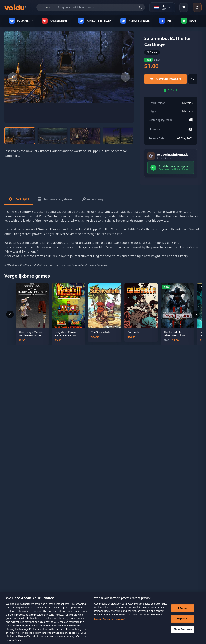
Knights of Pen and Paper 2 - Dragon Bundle (66, 334)
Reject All (183, 622)
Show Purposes (183, 633)
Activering (93, 199)
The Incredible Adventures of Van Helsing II (175, 334)
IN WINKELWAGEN (166, 79)
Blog (189, 21)
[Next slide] (125, 77)
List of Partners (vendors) (110, 622)
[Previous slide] (13, 77)
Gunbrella (133, 332)
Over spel (19, 199)
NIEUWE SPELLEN (135, 21)
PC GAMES (21, 21)
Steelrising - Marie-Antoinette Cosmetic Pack (31, 334)
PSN (166, 21)
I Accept (183, 611)
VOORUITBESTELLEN (95, 21)
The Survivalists (101, 332)
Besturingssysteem (55, 199)
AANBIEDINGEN (56, 21)
